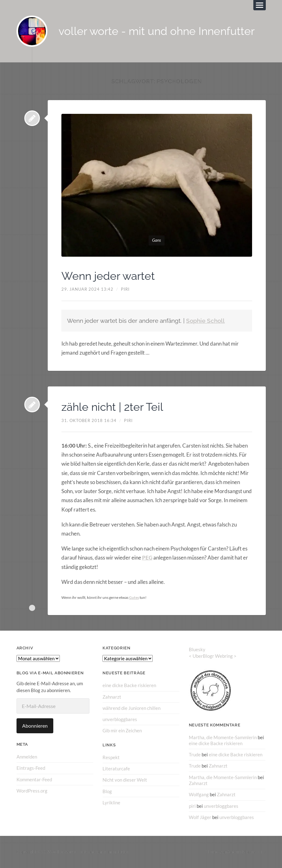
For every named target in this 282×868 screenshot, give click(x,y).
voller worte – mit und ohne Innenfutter (91, 852)
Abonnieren (35, 726)
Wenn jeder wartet (109, 276)
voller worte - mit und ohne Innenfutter (157, 31)
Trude (195, 754)
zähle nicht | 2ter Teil (114, 407)
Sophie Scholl (205, 321)
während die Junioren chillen (131, 708)
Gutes (134, 597)
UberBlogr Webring (213, 656)
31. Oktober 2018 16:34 (89, 420)
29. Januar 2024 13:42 (87, 289)
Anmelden (27, 757)
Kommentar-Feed (34, 779)
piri (125, 289)
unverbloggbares (120, 719)
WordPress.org (32, 791)
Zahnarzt (112, 697)
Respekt (111, 757)
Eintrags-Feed (31, 768)
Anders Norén (241, 852)
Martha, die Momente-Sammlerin (223, 737)
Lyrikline (111, 802)
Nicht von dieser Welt (125, 780)
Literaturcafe (116, 769)
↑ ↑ (263, 852)
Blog (107, 791)
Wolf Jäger (200, 817)
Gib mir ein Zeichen (122, 730)
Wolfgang (199, 794)
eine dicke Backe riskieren (129, 685)
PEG (147, 558)
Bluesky (197, 649)
